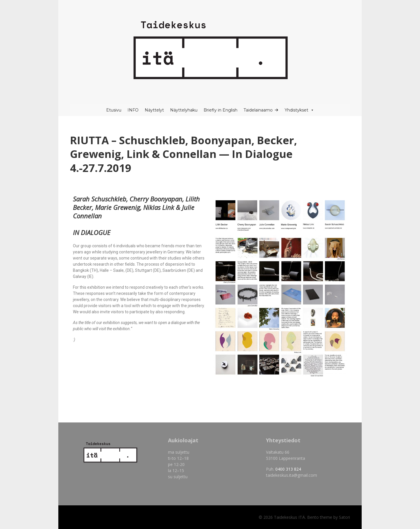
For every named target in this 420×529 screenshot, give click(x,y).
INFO (133, 110)
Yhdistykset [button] (299, 110)
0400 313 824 (288, 469)
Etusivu (114, 110)
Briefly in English (220, 110)
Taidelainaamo (258, 110)
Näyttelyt (154, 110)
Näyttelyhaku (184, 110)
